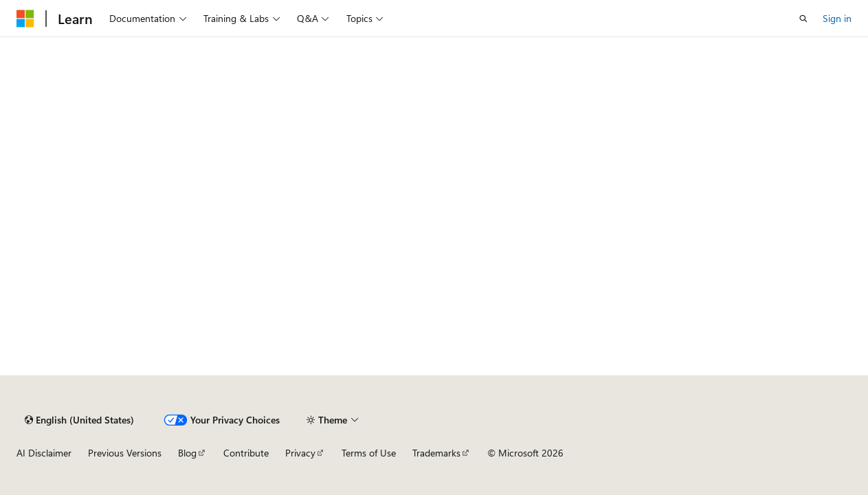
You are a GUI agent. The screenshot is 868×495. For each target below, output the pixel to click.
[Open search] (803, 19)
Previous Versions (125, 453)
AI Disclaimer (44, 453)
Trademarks (436, 453)
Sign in (837, 18)
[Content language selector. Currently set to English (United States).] (79, 420)
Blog (187, 453)
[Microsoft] (25, 19)
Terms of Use (369, 453)
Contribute (246, 453)
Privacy (300, 453)
